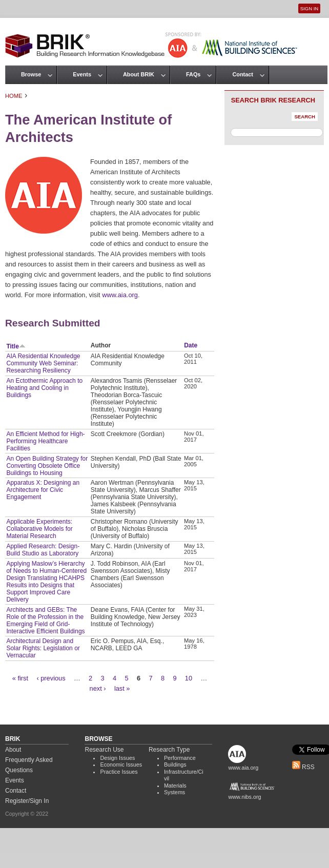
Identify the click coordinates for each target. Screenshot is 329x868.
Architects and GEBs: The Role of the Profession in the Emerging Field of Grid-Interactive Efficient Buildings (45, 621)
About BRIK (139, 74)
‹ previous (51, 678)
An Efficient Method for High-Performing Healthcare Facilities (45, 441)
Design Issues (117, 758)
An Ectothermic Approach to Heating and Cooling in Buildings (44, 388)
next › (98, 688)
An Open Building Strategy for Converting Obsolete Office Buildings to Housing (47, 466)
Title (16, 346)
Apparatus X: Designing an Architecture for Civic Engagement (43, 490)
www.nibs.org (244, 797)
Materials (175, 786)
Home (14, 96)
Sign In (309, 8)
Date (191, 345)
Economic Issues (121, 764)
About (13, 750)
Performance (180, 758)
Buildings (175, 764)
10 (189, 678)
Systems (174, 792)
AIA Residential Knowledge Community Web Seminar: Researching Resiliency (43, 363)
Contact (242, 74)
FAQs (193, 74)
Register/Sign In (27, 801)
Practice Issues (119, 772)
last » (122, 688)
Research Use (104, 750)
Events (82, 74)
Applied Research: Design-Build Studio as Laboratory (43, 550)
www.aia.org (120, 295)
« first (20, 678)
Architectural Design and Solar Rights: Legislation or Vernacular (43, 648)
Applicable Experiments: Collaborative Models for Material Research (39, 529)
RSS (303, 767)
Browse (31, 74)
